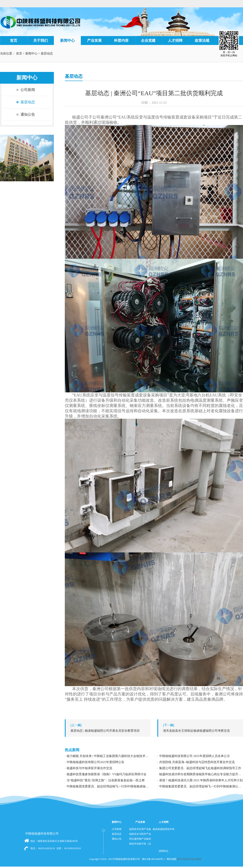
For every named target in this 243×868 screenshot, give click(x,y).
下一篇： (201, 731)
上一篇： (109, 731)
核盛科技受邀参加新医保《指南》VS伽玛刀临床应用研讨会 (107, 774)
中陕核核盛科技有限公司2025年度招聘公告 (95, 762)
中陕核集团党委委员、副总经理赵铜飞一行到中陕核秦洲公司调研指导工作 (201, 786)
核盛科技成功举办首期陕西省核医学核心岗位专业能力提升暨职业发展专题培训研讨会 (201, 774)
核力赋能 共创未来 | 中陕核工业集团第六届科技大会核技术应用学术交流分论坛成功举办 (109, 756)
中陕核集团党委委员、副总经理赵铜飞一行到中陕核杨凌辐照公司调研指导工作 (109, 786)
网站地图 (171, 859)
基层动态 (47, 53)
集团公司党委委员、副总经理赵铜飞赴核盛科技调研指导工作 (200, 768)
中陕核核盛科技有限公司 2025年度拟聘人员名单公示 (195, 756)
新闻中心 (31, 53)
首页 (14, 41)
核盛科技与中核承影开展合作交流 (89, 768)
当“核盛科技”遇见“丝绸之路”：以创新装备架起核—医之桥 (106, 780)
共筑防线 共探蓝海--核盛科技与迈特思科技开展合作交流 (197, 762)
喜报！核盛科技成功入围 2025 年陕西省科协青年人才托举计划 (201, 780)
